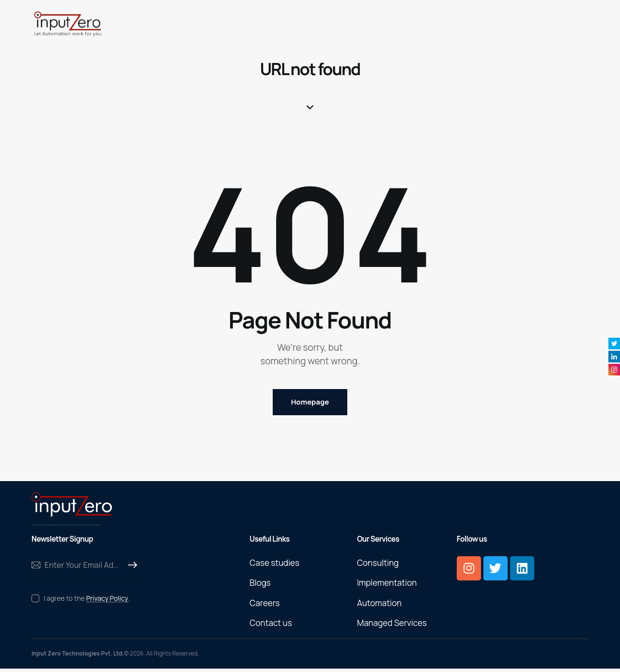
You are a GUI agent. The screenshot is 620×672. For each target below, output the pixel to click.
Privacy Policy (107, 601)
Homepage (310, 403)
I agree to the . (87, 601)
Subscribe (130, 568)
